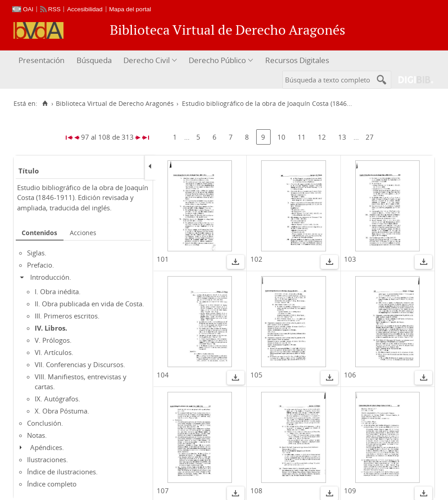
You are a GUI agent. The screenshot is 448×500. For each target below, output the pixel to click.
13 (342, 137)
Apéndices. (47, 447)
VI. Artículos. (54, 352)
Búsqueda (94, 60)
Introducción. (51, 277)
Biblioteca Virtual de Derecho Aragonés (115, 104)
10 (281, 137)
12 (322, 137)
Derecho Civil (147, 60)
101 (163, 259)
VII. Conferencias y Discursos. (80, 364)
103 (350, 259)
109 (350, 491)
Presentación (41, 60)
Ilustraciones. (48, 459)
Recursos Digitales (297, 60)
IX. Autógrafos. (57, 399)
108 (256, 491)
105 (256, 375)
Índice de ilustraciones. (62, 472)
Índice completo (52, 484)
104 (163, 375)
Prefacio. (41, 265)
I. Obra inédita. (58, 291)
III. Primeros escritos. (67, 316)
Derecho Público (217, 60)
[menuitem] (43, 61)
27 (370, 137)
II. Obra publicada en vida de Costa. (89, 304)
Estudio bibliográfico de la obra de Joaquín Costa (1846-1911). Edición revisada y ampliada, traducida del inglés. (83, 198)
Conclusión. (45, 423)
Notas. (37, 435)
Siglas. (37, 253)
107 (163, 491)
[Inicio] (45, 104)
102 (256, 259)
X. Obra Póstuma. (62, 411)
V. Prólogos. (53, 340)
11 (302, 137)
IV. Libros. (51, 328)
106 (350, 375)
